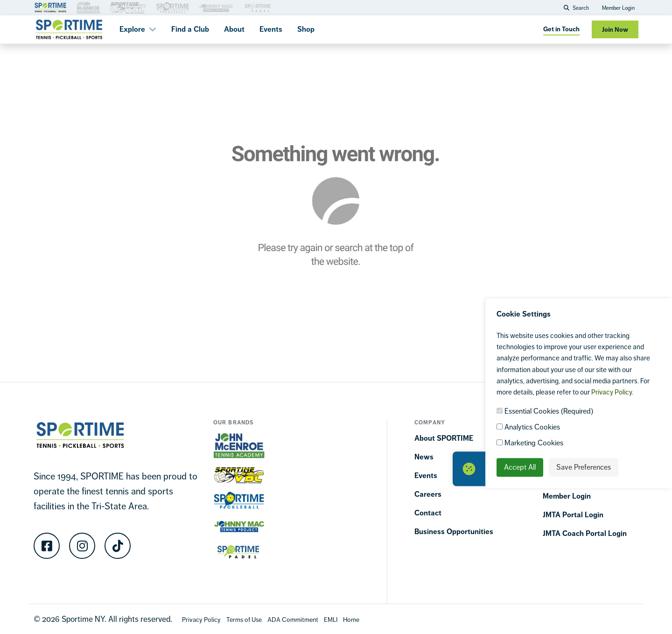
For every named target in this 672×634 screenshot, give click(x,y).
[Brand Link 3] (88, 7)
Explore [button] (138, 29)
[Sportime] (69, 29)
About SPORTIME (444, 438)
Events (271, 29)
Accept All (520, 467)
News (424, 457)
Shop (306, 29)
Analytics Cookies (528, 427)
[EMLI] (331, 619)
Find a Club (190, 29)
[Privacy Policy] (201, 619)
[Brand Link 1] (50, 7)
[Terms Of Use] (244, 619)
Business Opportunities (454, 532)
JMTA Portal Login (573, 515)
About (234, 29)
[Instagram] (82, 546)
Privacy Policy (612, 392)
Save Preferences (584, 467)
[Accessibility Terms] (293, 619)
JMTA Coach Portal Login (585, 533)
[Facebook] (47, 546)
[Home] (351, 619)
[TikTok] (118, 546)
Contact (428, 513)
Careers (428, 494)
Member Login (618, 8)
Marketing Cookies (530, 443)
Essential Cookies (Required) (545, 411)
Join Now (615, 30)
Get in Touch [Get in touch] (561, 29)
